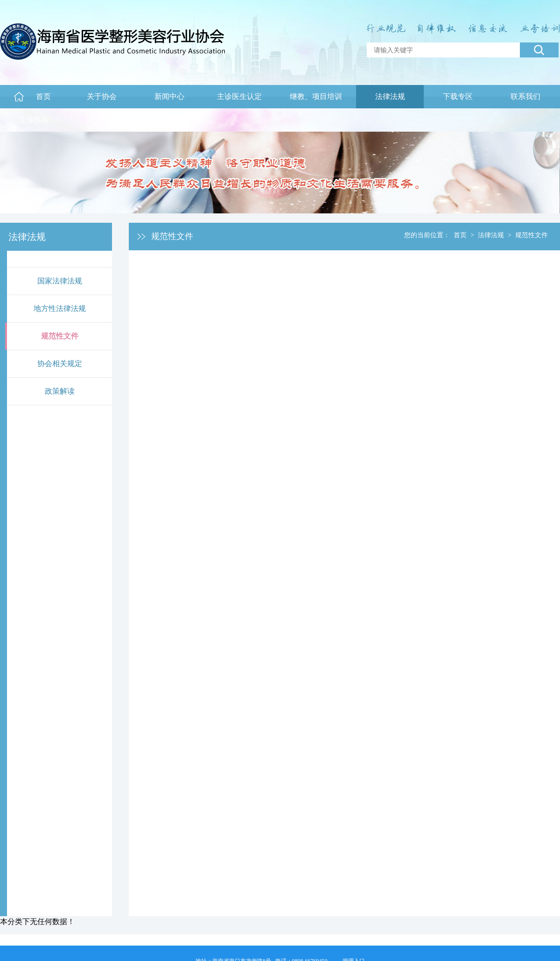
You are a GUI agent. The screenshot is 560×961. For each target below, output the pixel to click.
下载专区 (458, 96)
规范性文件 (60, 336)
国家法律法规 (60, 281)
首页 (43, 96)
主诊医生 (34, 120)
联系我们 (525, 96)
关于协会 (102, 96)
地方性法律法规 (60, 308)
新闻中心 (169, 96)
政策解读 (60, 391)
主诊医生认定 (239, 96)
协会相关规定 (60, 364)
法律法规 (390, 96)
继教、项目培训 (316, 96)
